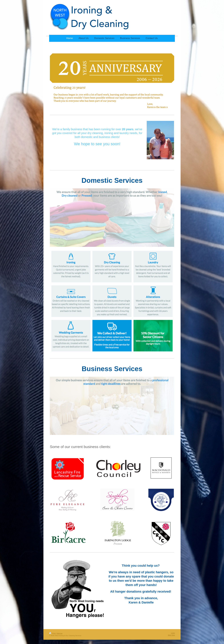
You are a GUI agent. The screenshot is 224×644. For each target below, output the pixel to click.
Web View (171, 635)
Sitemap (60, 633)
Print (52, 633)
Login (173, 633)
